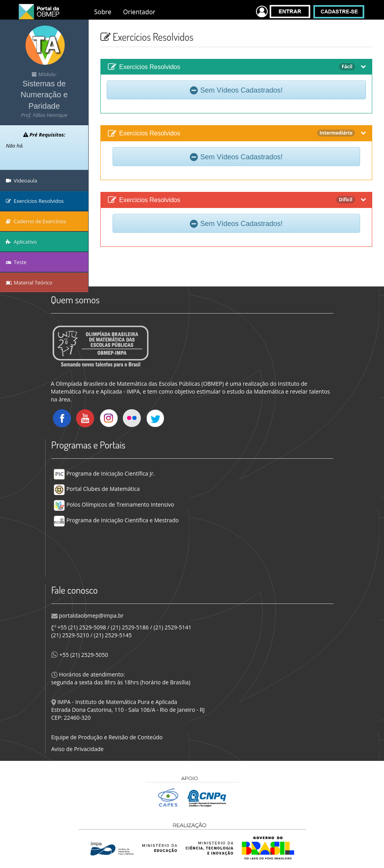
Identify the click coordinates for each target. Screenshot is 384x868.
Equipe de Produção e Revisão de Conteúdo (107, 737)
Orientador (139, 12)
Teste (16, 262)
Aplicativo (21, 242)
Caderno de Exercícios (36, 221)
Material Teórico (29, 283)
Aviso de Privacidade (78, 749)
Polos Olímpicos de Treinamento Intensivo (114, 504)
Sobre (103, 12)
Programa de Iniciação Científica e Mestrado (116, 520)
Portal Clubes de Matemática (97, 489)
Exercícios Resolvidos (35, 201)
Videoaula (22, 181)
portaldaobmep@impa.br (91, 615)
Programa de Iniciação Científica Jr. (104, 473)
